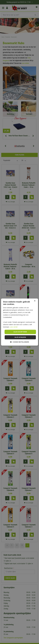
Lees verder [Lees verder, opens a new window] (14, 327)
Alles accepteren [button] (20, 332)
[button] (19, 342)
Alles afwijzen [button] (20, 337)
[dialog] (19, 322)
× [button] (35, 301)
